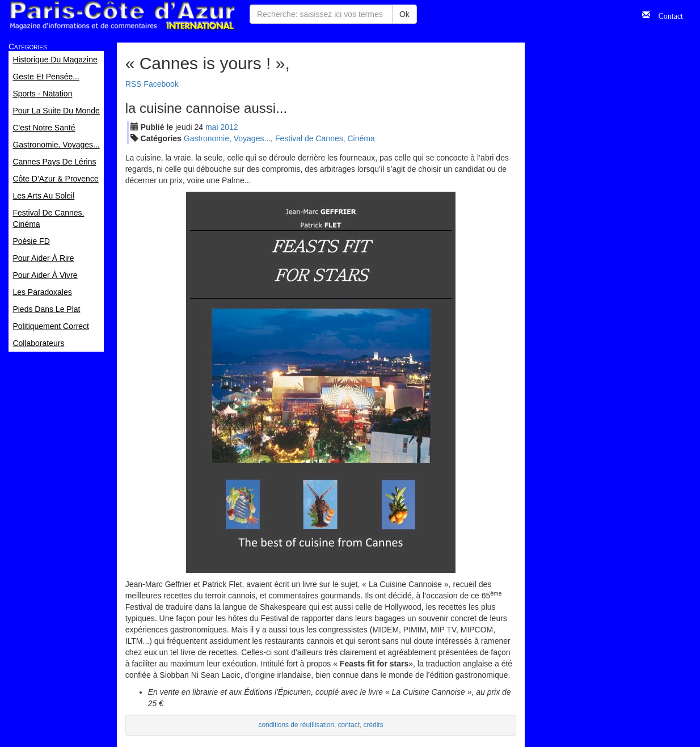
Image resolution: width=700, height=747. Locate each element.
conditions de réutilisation (297, 725)
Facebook (161, 84)
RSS (134, 84)
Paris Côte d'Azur (122, 16)
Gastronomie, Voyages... (227, 138)
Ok (404, 14)
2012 (229, 127)
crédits (374, 725)
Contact (667, 15)
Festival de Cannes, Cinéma (325, 138)
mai (212, 127)
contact (349, 725)
